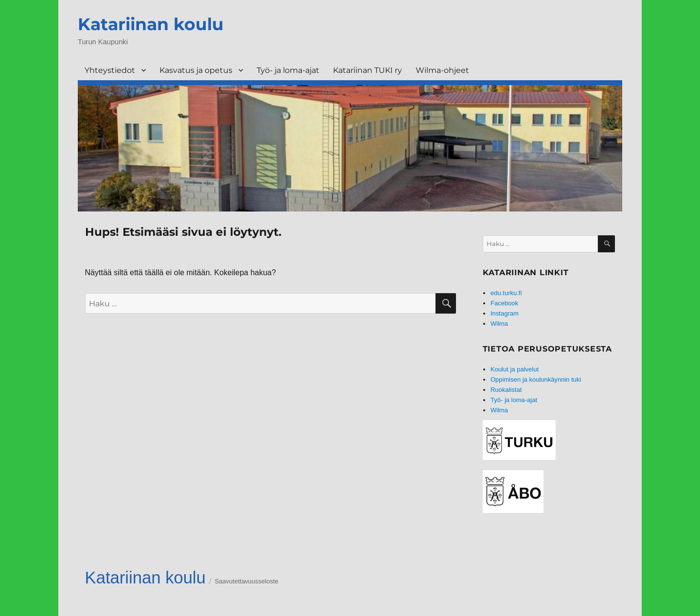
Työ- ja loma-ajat (288, 70)
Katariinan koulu (151, 24)
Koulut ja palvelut (515, 369)
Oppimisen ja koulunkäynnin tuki (536, 379)
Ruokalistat (506, 390)
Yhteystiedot (110, 70)
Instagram (505, 313)
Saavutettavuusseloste (247, 581)
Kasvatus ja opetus (196, 70)
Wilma (499, 324)
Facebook (504, 303)
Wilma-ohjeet (442, 70)
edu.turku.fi (506, 293)
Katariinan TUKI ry (367, 70)
